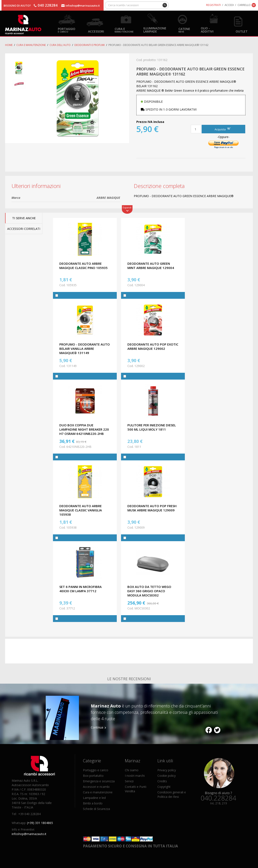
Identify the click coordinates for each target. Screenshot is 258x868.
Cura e (124, 30)
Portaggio (67, 30)
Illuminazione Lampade (155, 30)
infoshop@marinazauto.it (83, 6)
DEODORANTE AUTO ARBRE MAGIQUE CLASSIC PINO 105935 (83, 266)
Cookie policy (167, 776)
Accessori (96, 31)
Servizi (129, 781)
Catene (184, 30)
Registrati (213, 5)
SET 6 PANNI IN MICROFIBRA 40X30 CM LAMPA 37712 (81, 589)
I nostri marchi (135, 776)
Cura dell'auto (60, 45)
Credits (162, 781)
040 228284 (48, 5)
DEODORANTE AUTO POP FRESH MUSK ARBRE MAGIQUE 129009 (152, 508)
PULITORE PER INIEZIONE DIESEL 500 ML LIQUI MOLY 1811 (152, 427)
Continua (97, 727)
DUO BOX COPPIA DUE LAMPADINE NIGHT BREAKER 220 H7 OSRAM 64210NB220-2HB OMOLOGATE (84, 431)
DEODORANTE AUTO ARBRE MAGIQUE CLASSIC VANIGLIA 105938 (81, 510)
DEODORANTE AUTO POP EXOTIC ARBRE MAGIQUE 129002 (153, 346)
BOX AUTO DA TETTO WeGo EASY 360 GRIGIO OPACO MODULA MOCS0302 (149, 591)
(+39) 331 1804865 (40, 823)
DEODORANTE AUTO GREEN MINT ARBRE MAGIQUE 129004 (151, 266)
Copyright (164, 787)
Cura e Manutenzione (31, 45)
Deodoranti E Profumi (90, 45)
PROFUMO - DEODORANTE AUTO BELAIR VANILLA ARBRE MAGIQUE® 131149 (85, 349)
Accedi (229, 5)
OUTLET (242, 31)
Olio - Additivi (207, 30)
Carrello (244, 5)
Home (9, 45)
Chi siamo (132, 770)
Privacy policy (167, 770)
